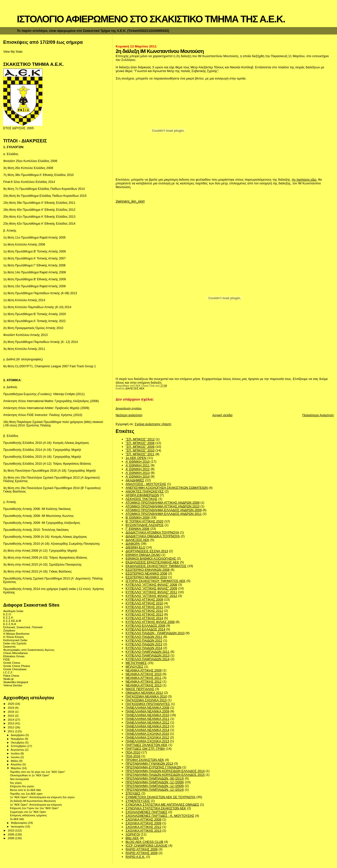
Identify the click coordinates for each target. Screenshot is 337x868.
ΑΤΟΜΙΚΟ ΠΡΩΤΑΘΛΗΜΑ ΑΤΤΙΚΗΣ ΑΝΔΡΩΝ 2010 (163, 506)
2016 (11, 712)
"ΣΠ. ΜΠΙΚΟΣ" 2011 (140, 454)
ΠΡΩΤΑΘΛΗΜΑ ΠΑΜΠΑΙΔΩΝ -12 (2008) (155, 782)
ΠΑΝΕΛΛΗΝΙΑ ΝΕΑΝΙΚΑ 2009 (147, 711)
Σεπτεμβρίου (19, 746)
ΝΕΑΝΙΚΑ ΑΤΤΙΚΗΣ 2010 (144, 674)
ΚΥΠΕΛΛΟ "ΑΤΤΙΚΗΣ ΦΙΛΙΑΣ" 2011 (151, 592)
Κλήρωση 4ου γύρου (22, 786)
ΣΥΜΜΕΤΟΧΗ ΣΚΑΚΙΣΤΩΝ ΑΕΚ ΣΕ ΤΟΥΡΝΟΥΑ (161, 797)
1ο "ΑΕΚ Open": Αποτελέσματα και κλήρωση (36, 805)
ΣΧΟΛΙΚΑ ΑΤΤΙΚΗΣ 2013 (143, 831)
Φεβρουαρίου (19, 823)
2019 (11, 708)
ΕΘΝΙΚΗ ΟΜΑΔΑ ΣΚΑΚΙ (143, 555)
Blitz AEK (132, 838)
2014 (11, 720)
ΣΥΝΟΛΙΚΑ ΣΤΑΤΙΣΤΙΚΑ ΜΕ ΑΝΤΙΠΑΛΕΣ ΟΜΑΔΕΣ (162, 805)
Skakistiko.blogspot (16, 682)
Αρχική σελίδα (222, 415)
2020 (11, 704)
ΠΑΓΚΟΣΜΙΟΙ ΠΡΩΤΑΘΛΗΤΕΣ (148, 704)
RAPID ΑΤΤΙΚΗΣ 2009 (142, 853)
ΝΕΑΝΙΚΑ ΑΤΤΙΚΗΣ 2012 (144, 682)
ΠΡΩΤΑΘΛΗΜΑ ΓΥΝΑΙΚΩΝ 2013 (149, 764)
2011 (11, 731)
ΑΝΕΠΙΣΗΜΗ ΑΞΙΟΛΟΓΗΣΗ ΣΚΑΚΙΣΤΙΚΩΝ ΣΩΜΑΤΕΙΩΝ (167, 488)
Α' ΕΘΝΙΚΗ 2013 (138, 473)
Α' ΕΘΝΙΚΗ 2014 (138, 476)
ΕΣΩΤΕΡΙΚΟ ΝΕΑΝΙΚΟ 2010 (146, 577)
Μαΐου (15, 761)
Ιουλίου (16, 753)
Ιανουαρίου (18, 827)
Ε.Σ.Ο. (7, 614)
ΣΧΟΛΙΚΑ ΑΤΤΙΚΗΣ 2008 (143, 819)
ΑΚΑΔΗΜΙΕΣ (135, 480)
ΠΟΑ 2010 (133, 752)
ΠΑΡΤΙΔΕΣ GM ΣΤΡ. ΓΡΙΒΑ (145, 749)
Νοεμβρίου (18, 739)
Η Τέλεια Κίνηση (14, 637)
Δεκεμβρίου (18, 735)
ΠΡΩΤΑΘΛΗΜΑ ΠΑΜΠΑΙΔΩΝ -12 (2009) (155, 786)
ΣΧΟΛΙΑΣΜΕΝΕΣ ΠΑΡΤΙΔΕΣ (146, 812)
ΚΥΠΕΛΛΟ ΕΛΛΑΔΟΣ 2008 (145, 626)
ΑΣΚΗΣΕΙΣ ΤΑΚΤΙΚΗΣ (141, 499)
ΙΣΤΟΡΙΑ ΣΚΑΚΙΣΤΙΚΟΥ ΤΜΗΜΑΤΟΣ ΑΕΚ (156, 581)
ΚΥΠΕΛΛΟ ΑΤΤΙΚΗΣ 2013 (144, 614)
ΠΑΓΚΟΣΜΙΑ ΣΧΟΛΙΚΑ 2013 (146, 700)
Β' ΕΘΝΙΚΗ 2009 (138, 517)
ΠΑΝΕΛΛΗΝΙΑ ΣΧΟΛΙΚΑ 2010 (147, 734)
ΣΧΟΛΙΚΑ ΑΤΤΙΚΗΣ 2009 (143, 823)
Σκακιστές (10, 646)
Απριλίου (17, 764)
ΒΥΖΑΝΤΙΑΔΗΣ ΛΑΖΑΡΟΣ (145, 525)
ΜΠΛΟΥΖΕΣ (135, 667)
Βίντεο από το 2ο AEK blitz (25, 790)
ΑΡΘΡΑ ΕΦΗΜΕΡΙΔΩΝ (142, 495)
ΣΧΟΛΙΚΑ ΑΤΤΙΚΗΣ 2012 (143, 827)
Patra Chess (11, 676)
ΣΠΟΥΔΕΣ (133, 793)
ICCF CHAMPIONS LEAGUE (147, 846)
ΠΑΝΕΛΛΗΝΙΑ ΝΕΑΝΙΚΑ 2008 (147, 708)
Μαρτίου (16, 768)
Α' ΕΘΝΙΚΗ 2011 (138, 465)
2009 (11, 834)
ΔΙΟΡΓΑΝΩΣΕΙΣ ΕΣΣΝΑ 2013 (147, 551)
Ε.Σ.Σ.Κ (8, 617)
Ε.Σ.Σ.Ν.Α (10, 624)
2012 (11, 727)
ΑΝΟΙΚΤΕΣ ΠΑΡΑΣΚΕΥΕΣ (145, 491)
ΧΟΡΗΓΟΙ (133, 834)
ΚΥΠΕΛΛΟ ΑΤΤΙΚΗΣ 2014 (144, 618)
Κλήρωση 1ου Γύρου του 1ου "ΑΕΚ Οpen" (34, 808)
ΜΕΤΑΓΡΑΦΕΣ (136, 663)
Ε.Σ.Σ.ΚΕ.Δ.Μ (12, 621)
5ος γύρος (16, 783)
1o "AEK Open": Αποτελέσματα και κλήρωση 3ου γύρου (42, 797)
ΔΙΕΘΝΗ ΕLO (135, 547)
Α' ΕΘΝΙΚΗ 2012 (138, 469)
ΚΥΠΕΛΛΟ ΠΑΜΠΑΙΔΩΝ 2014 (148, 659)
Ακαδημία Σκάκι (13, 611)
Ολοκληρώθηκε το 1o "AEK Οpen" (30, 775)
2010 (11, 830)
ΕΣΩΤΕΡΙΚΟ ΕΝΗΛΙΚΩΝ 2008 (148, 570)
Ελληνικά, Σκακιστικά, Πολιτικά (23, 627)
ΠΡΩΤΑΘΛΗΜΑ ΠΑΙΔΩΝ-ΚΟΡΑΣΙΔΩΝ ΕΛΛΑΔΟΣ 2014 (165, 771)
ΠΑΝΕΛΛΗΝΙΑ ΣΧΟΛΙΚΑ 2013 (147, 741)
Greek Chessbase (15, 669)
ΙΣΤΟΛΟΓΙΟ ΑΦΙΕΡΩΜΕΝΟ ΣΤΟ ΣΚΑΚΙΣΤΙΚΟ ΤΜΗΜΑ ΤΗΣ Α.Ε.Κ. (151, 19)
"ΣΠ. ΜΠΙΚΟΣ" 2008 (140, 443)
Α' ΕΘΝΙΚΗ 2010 (138, 462)
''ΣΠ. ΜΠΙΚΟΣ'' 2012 (140, 439)
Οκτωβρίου (18, 743)
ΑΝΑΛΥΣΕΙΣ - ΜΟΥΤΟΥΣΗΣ (146, 484)
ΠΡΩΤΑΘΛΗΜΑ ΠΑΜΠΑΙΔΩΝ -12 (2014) (155, 790)
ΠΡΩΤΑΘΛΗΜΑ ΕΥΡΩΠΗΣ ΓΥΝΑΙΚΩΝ (153, 767)
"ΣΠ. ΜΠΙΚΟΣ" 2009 (140, 447)
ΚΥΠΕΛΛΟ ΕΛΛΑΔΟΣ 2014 (145, 629)
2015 (11, 716)
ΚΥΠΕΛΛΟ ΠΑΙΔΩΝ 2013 (144, 644)
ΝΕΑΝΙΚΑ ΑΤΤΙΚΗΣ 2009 (144, 670)
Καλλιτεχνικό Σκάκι (15, 640)
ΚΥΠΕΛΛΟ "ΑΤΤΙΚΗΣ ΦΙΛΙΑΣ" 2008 (151, 585)
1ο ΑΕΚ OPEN (136, 458)
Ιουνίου (16, 757)
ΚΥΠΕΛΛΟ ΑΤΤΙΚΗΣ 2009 (144, 599)
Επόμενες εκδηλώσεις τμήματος (28, 815)
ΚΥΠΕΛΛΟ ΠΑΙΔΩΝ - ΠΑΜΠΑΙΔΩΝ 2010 (155, 633)
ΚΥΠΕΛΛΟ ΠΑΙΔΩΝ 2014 (144, 648)
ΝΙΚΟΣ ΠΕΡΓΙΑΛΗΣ (140, 689)
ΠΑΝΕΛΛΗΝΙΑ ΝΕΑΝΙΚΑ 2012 (147, 723)
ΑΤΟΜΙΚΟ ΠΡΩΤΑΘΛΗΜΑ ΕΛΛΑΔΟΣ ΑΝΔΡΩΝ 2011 (164, 514)
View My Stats (13, 52)
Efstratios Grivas (14, 656)
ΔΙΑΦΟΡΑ (133, 544)
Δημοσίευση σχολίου (129, 408)
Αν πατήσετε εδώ (304, 180)
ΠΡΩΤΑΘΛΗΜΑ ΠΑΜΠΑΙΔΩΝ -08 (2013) (155, 778)
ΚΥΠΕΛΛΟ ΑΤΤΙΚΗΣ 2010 (144, 603)
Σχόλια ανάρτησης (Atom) (153, 424)
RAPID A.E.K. (135, 857)
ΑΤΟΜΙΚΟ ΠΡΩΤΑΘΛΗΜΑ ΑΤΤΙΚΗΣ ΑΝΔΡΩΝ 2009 (163, 503)
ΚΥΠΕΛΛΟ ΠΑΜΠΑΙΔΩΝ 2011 (148, 652)
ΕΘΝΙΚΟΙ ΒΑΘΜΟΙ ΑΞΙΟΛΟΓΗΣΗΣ (151, 558)
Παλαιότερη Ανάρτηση (318, 415)
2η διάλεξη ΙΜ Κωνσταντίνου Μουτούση (33, 801)
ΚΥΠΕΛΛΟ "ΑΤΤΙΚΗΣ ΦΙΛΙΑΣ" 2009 (151, 588)
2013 (11, 723)
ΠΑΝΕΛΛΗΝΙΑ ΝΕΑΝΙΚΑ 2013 (147, 726)
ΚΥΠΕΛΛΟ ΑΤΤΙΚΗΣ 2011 (144, 607)
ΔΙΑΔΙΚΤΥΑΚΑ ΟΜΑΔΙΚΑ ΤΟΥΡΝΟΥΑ (153, 536)
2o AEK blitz (17, 819)
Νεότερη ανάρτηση (129, 415)
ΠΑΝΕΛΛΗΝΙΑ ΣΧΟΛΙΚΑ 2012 (147, 737)
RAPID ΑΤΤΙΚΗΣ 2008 (142, 849)
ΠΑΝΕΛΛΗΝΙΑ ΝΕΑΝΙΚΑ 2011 (147, 719)
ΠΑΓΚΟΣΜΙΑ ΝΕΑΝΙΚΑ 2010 (146, 696)
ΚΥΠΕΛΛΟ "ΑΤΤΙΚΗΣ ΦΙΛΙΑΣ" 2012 (151, 596)
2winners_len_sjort (130, 201)
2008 (11, 838)
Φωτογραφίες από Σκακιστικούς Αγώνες (29, 650)
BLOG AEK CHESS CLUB (144, 842)
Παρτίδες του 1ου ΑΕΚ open (26, 794)
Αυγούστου (18, 750)
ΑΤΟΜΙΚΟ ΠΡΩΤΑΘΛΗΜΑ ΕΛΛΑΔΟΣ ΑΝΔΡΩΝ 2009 (164, 510)
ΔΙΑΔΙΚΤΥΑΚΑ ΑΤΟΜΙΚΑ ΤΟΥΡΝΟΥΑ (152, 532)
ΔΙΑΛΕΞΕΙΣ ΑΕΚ (135, 389)
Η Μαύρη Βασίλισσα (16, 634)
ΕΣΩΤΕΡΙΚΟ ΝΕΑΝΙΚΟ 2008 (146, 573)
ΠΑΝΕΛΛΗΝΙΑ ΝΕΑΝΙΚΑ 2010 (147, 715)
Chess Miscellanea (15, 653)
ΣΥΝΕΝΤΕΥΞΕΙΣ (138, 801)
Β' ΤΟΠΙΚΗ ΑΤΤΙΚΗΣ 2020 (144, 521)
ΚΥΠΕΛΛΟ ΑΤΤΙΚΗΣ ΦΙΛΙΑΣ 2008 (150, 622)
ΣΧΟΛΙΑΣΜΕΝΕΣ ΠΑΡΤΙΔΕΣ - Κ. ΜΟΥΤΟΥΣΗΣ (160, 816)
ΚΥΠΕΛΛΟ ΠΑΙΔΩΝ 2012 (144, 641)
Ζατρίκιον (9, 630)
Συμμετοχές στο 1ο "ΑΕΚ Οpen (28, 812)
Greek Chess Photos (17, 666)
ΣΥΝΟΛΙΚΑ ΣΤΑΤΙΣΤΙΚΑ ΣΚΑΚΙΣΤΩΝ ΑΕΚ (156, 808)
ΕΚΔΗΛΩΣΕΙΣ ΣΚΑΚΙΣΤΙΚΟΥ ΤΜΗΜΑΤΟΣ (156, 566)
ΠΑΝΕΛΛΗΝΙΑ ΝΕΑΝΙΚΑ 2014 (147, 730)
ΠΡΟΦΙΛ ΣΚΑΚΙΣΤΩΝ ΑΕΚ (145, 760)
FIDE (7, 659)
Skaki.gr (8, 679)
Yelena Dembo (13, 685)
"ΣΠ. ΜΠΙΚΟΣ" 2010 (140, 450)
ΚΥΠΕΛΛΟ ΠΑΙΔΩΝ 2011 (144, 637)
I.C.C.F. (8, 672)
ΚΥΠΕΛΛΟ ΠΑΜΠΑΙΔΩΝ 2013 (148, 655)
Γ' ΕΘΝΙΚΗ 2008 (137, 529)
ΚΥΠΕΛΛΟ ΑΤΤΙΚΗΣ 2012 (144, 611)
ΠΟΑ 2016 (133, 756)
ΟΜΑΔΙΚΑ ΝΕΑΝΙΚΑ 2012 (144, 693)
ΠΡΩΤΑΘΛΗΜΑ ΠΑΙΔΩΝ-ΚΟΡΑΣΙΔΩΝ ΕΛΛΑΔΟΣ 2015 (165, 775)
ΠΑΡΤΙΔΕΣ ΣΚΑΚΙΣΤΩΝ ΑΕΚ (147, 745)
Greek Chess (12, 663)
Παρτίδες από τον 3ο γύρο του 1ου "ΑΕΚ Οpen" (37, 772)
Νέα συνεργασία (19, 779)
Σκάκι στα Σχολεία (15, 643)
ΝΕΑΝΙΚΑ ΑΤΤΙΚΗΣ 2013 (144, 685)
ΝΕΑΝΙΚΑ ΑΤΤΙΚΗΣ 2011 (144, 678)
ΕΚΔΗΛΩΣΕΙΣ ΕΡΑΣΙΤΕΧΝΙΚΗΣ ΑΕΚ (152, 562)
